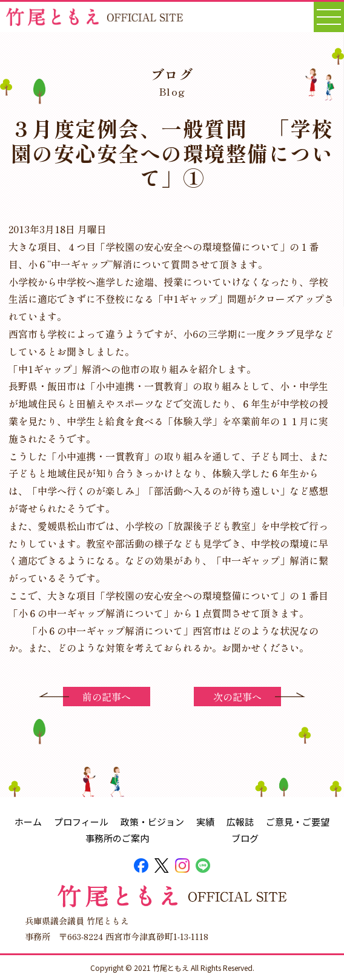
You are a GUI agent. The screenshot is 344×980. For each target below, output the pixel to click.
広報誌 (240, 822)
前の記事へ (107, 697)
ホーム (28, 822)
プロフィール (81, 822)
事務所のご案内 (117, 838)
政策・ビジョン (152, 822)
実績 (205, 822)
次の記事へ (237, 697)
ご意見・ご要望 (298, 822)
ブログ (245, 838)
